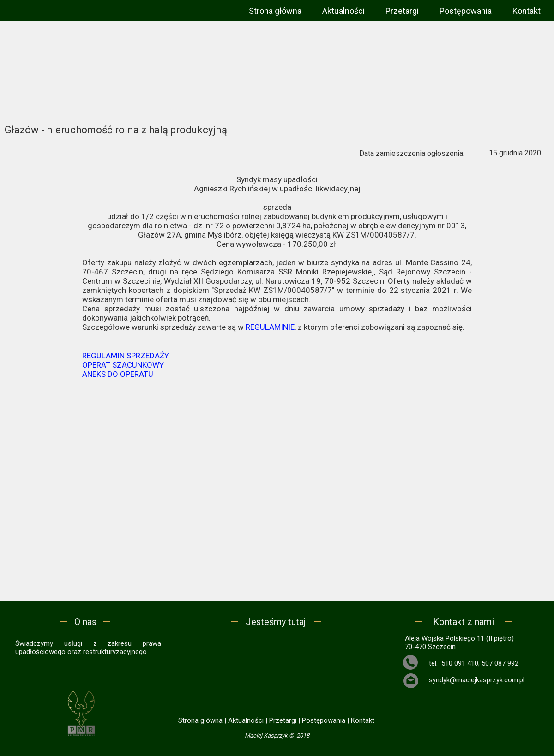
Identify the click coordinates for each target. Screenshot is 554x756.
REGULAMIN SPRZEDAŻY (126, 356)
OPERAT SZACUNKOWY (123, 365)
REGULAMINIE (270, 327)
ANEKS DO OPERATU (118, 374)
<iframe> (277, 670)
